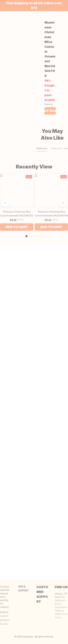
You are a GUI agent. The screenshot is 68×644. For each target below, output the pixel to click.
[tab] (27, 178)
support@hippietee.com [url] (5, 620)
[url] (4, 612)
